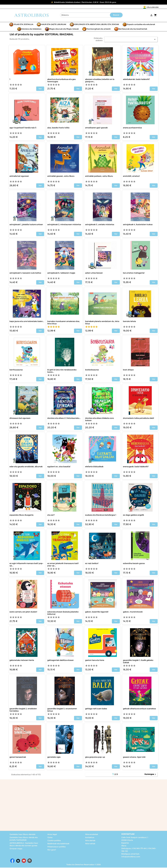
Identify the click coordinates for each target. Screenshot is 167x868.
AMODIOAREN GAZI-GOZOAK (96, 128)
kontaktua (90, 838)
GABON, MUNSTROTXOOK (133, 612)
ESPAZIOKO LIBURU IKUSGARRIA (21, 515)
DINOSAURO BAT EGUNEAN (20, 419)
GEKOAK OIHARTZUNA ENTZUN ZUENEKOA (139, 709)
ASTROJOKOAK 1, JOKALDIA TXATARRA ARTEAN (26, 225)
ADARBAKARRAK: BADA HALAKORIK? (136, 80)
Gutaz (50, 838)
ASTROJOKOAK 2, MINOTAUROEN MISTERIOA (64, 225)
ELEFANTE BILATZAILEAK (94, 467)
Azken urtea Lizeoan (94, 273)
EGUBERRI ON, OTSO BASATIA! (59, 467)
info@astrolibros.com (131, 857)
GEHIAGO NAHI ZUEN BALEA (96, 709)
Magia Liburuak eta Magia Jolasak (64, 29)
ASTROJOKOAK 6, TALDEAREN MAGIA (61, 273)
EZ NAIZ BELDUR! (92, 564)
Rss (18, 861)
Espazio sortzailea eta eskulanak (141, 25)
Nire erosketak (92, 835)
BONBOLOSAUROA (92, 370)
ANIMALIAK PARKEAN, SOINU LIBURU (99, 177)
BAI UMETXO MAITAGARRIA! (134, 273)
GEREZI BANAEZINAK (18, 757)
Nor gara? (52, 850)
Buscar (116, 15)
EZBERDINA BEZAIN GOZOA (134, 564)
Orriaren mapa (16, 849)
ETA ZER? (51, 515)
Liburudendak (139, 7)
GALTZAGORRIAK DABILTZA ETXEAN (60, 661)
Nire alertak (90, 841)
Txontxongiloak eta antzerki (99, 29)
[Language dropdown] (154, 7)
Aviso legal (52, 835)
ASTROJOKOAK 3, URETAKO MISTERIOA (100, 225)
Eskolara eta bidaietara (31, 29)
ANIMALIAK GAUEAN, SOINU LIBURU (61, 177)
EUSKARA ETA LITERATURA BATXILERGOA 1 (101, 515)
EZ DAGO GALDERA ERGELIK (133, 515)
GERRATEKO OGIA (54, 757)
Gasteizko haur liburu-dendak (23, 835)
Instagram (30, 861)
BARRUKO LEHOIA (129, 322)
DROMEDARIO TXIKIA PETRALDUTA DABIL (138, 419)
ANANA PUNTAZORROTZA (132, 128)
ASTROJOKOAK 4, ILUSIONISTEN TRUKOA (138, 225)
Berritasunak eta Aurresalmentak (133, 29)
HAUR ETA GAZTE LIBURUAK (54, 25)
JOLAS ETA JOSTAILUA (23, 25)
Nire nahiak (90, 844)
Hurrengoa (151, 775)
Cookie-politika (54, 841)
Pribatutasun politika (57, 847)
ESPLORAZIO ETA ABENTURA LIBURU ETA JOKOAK (97, 25)
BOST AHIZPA (128, 370)
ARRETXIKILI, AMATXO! (131, 177)
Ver (40, 89)
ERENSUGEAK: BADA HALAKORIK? (136, 467)
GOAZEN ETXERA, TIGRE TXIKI (134, 757)
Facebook (12, 861)
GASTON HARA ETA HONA (95, 661)
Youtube (24, 861)
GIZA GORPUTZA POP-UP (95, 757)
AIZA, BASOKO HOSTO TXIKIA (58, 128)
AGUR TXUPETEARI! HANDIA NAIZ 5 (23, 128)
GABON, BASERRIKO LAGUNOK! (97, 612)
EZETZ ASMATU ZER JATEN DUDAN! (23, 612)
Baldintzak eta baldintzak (58, 844)
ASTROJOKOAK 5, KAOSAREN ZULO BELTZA (25, 273)
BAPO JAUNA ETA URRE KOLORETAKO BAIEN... (27, 322)
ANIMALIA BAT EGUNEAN (19, 177)
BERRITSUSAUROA (16, 370)
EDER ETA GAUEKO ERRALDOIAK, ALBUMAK (26, 467)
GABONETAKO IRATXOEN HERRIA (22, 661)
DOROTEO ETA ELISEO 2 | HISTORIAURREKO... (64, 419)
